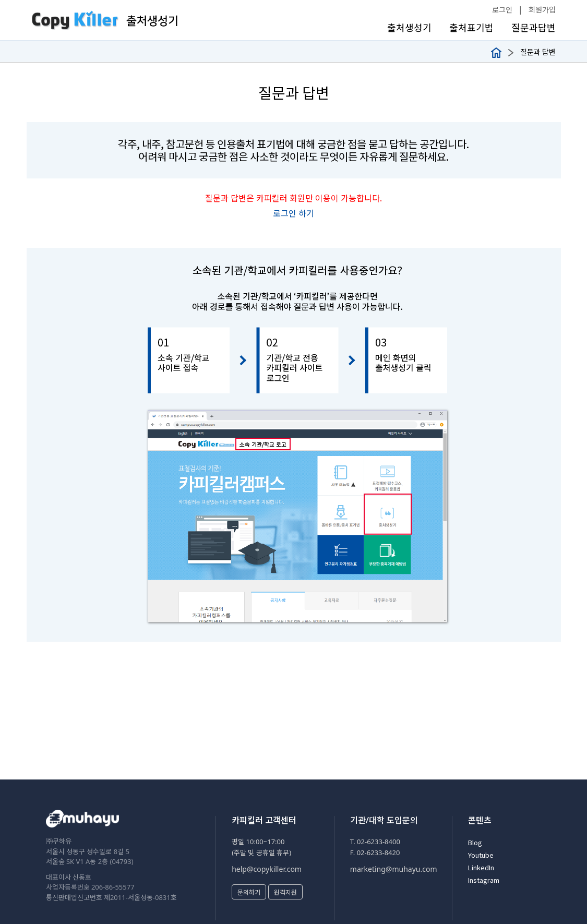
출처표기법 (471, 27)
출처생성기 (409, 27)
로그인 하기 (293, 213)
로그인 (502, 9)
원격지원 (285, 892)
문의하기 (249, 892)
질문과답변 (534, 27)
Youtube (481, 855)
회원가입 (542, 9)
